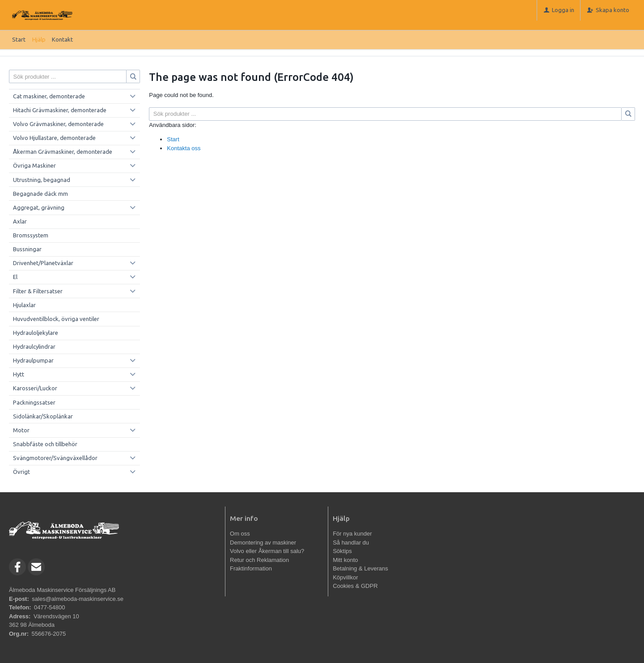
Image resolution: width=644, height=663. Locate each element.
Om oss (240, 534)
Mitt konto (345, 560)
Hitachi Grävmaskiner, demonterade (60, 110)
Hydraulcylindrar (34, 346)
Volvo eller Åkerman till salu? (267, 551)
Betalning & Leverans (360, 568)
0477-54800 (49, 607)
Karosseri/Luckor (35, 388)
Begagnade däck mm (40, 194)
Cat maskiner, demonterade (49, 96)
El (15, 277)
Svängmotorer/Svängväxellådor (55, 458)
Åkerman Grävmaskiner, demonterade (63, 152)
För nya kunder (352, 534)
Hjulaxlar (24, 305)
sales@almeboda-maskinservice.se (78, 599)
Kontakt (62, 39)
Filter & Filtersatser (38, 291)
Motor (21, 430)
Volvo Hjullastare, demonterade (54, 138)
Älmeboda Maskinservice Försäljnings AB (62, 590)
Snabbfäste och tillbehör (45, 444)
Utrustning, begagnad (42, 180)
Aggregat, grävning (39, 207)
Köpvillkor (345, 577)
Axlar (20, 221)
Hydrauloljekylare (36, 333)
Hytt (19, 374)
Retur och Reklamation (259, 560)
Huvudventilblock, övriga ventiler (56, 319)
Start (19, 39)
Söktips (342, 551)
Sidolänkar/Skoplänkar (43, 416)
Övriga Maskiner (34, 165)
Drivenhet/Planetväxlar (43, 263)
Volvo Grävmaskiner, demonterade (58, 124)
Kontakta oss (184, 148)
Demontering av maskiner (263, 543)
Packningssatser (34, 402)
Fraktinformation (251, 568)
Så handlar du (351, 543)
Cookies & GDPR (355, 586)
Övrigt (21, 472)
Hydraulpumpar (33, 360)
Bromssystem (31, 235)
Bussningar (27, 249)
